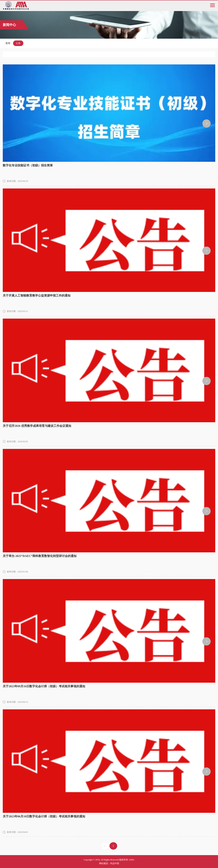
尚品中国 (115, 863)
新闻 (8, 43)
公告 (18, 43)
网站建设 (104, 863)
